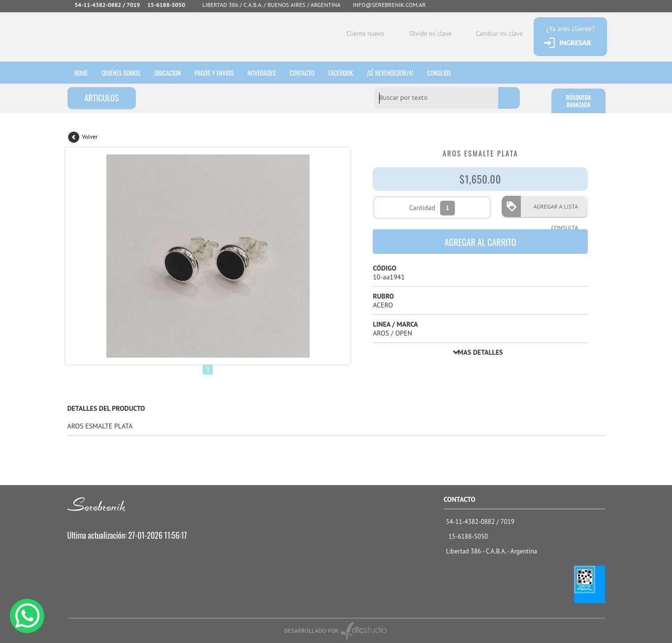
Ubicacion (170, 72)
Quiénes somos (123, 72)
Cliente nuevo (362, 34)
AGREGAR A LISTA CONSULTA (553, 210)
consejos (447, 72)
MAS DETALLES (480, 352)
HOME (82, 72)
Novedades (266, 72)
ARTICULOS (101, 98)
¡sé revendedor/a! (398, 72)
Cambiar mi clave (496, 34)
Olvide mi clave (428, 34)
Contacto (307, 72)
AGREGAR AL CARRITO (480, 242)
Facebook (347, 72)
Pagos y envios (217, 72)
